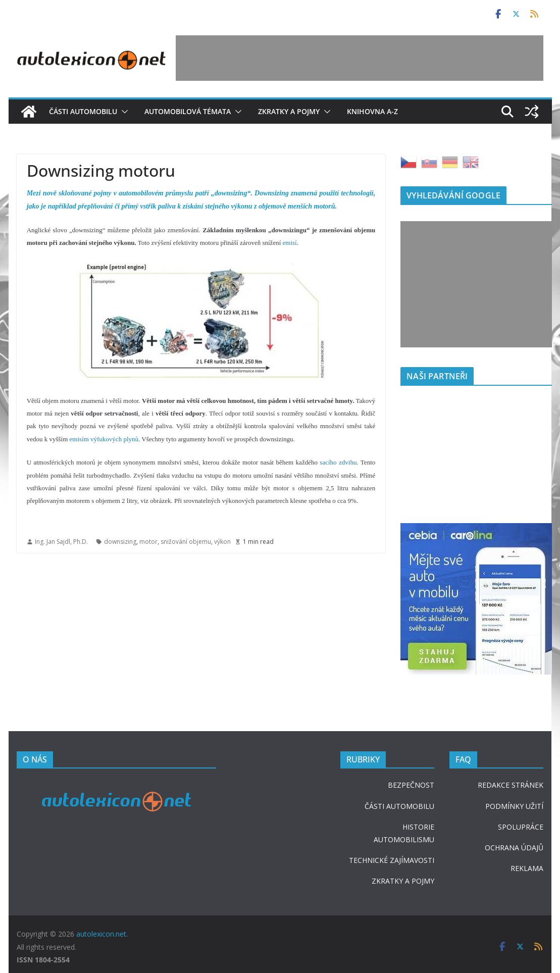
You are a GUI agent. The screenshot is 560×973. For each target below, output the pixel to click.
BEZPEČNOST (411, 785)
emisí (290, 243)
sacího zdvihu (338, 462)
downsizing (120, 542)
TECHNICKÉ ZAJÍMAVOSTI (392, 860)
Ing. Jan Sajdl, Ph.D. (61, 542)
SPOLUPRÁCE (521, 827)
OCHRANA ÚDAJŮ (514, 848)
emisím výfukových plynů (104, 439)
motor (148, 542)
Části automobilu (83, 111)
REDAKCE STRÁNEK (511, 785)
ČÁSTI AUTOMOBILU (399, 806)
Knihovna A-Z (372, 111)
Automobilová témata (188, 111)
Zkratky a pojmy (289, 111)
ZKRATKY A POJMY (403, 881)
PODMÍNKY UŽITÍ (514, 806)
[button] (123, 112)
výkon (222, 542)
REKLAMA (527, 868)
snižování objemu (186, 542)
